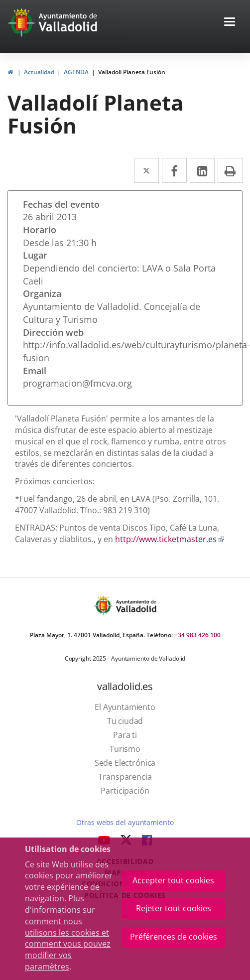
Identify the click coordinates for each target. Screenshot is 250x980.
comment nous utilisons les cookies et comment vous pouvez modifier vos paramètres (68, 944)
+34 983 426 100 (197, 635)
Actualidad (39, 72)
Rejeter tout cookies (174, 908)
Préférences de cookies (174, 937)
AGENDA (76, 72)
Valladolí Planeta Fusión (132, 72)
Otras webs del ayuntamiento (125, 822)
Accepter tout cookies (173, 880)
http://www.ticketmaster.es (170, 539)
